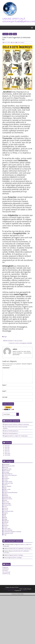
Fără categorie (8, 486)
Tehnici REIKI (7, 528)
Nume (5, 385)
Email (4, 391)
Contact (6, 477)
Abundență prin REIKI (9, 466)
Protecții (6, 508)
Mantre (6, 494)
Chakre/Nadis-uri (8, 474)
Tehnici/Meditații (8, 530)
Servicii (6, 524)
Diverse (6, 485)
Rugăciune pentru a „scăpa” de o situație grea (16, 436)
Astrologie (6, 472)
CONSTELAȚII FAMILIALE (10, 475)
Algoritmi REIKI (8, 469)
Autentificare (6, 569)
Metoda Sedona (8, 499)
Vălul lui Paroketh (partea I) (11, 433)
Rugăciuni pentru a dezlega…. (16, 555)
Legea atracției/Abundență (11, 492)
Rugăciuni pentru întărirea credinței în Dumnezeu (17, 424)
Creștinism (5, 34)
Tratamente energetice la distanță (12, 532)
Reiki (5, 514)
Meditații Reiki (7, 497)
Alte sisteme (7, 471)
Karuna (6, 491)
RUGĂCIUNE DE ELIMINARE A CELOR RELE (20, 549)
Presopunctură (8, 505)
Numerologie (7, 503)
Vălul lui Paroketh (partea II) (11, 431)
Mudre (5, 500)
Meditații (6, 496)
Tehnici (6, 527)
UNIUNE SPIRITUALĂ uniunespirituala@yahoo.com (19, 20)
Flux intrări (5, 570)
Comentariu (6, 368)
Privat (5, 507)
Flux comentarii (6, 572)
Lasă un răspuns (20, 42)
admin (13, 42)
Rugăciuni (6, 521)
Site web (5, 397)
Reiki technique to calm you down (13, 341)
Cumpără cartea (8, 482)
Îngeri (11, 34)
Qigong (6, 513)
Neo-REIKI (6, 502)
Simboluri (6, 525)
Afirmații (6, 467)
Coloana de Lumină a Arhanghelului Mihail (20, 343)
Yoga (5, 535)
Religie (15, 34)
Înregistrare (5, 567)
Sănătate (6, 522)
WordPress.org (6, 574)
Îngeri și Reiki (7, 489)
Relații (5, 518)
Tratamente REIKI (8, 533)
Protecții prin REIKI (9, 511)
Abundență (7, 464)
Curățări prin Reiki (8, 483)
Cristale (6, 480)
